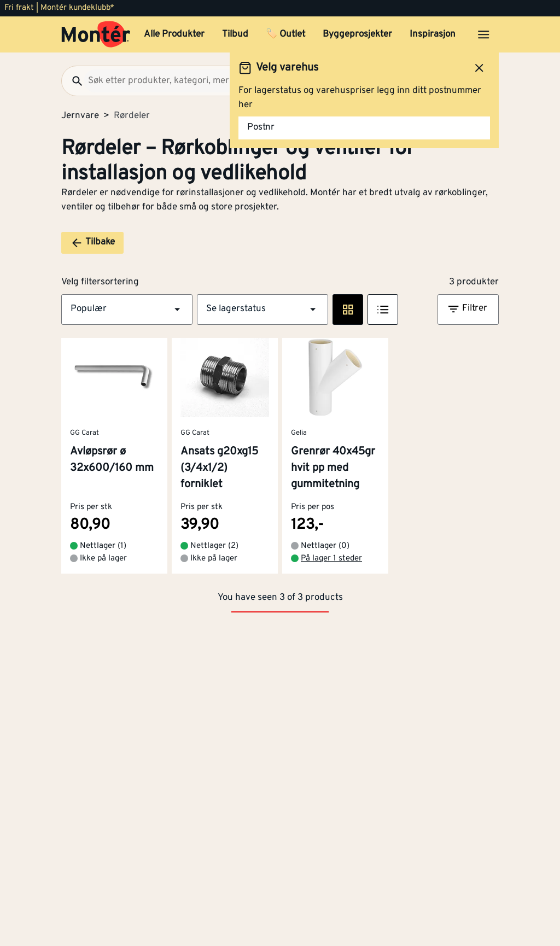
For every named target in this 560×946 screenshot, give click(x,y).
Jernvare (80, 116)
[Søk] (73, 81)
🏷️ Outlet (285, 34)
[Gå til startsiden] (96, 34)
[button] (127, 310)
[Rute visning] (348, 310)
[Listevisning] (383, 310)
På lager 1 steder (331, 559)
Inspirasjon (433, 34)
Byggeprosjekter (357, 34)
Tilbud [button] (235, 34)
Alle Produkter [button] (174, 34)
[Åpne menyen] (483, 34)
